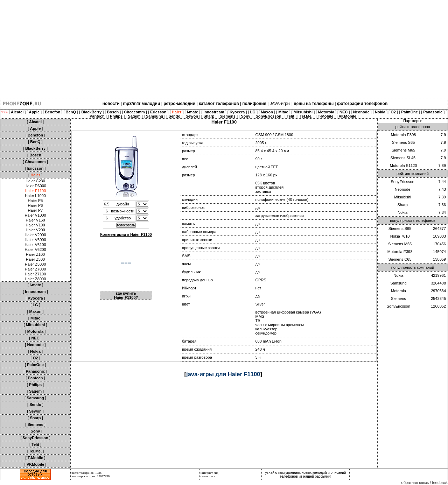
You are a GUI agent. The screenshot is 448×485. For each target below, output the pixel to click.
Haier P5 (36, 201)
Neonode (403, 189)
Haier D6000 (35, 186)
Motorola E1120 (404, 166)
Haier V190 (35, 225)
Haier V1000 (35, 215)
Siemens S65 (403, 142)
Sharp (402, 205)
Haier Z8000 (36, 279)
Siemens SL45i (404, 158)
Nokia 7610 (400, 236)
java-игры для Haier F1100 (223, 374)
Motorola (398, 291)
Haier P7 (36, 210)
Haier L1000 (35, 196)
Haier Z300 (35, 259)
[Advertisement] (210, 49)
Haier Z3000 (36, 264)
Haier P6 (36, 205)
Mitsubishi (403, 197)
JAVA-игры (280, 104)
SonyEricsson (402, 182)
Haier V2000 (35, 235)
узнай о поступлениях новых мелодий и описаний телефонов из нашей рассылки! (306, 475)
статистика (208, 476)
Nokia (402, 212)
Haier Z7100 (36, 274)
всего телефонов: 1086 (86, 473)
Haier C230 (35, 181)
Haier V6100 (35, 245)
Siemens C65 (400, 259)
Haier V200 (35, 230)
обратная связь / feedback (425, 483)
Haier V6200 (35, 249)
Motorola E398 (404, 135)
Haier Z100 (35, 254)
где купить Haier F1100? (126, 295)
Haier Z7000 (36, 269)
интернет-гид (209, 473)
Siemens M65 (403, 150)
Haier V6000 (35, 240)
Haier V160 (35, 220)
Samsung (398, 283)
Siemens (398, 298)
